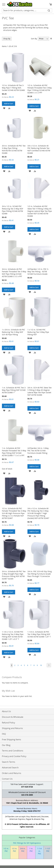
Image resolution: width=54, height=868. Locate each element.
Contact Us (7, 779)
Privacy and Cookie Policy (14, 756)
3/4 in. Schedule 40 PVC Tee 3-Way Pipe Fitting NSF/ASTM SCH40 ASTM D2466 (14, 149)
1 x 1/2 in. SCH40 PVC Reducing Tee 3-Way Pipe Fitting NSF (38, 332)
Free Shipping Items (11, 740)
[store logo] (20, 4)
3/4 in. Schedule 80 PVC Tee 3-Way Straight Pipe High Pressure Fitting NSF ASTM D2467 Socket (14, 575)
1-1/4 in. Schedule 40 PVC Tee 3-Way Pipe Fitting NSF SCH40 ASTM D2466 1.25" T (39, 634)
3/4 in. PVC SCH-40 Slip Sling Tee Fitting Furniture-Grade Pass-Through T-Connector (40, 574)
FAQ (4, 734)
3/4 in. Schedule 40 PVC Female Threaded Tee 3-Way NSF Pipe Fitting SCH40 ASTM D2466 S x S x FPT (14, 273)
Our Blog (6, 745)
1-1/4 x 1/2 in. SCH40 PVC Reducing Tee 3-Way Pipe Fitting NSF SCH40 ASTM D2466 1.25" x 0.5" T (13, 635)
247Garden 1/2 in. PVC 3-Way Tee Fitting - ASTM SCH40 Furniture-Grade (38, 272)
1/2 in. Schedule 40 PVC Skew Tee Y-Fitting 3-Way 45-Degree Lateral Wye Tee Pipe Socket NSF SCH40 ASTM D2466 (40, 211)
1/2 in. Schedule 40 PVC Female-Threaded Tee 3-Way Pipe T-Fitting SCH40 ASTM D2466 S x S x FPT (40, 89)
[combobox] (27, 10)
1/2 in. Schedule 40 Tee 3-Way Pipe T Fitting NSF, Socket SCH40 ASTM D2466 (13, 88)
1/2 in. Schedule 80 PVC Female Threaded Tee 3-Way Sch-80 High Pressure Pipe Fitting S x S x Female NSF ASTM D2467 (14, 513)
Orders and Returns (12, 773)
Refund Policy (8, 723)
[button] (4, 108)
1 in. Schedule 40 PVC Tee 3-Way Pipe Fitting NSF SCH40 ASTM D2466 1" (14, 390)
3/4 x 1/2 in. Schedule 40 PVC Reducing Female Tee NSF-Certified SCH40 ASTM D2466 (39, 149)
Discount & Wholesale (13, 717)
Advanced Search (10, 768)
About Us (6, 711)
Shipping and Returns (12, 728)
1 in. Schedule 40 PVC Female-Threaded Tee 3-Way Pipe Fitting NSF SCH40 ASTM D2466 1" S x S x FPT (14, 452)
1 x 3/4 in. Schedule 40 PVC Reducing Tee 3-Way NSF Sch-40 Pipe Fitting (13, 332)
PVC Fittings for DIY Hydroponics (27, 843)
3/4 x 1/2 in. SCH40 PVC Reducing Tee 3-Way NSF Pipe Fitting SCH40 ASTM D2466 (13, 210)
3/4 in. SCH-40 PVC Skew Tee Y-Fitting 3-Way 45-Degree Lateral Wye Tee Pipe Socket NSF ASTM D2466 (40, 391)
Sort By (34, 39)
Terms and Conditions (13, 751)
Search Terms (9, 762)
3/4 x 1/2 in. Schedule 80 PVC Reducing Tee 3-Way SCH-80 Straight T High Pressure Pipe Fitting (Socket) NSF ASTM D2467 (38, 513)
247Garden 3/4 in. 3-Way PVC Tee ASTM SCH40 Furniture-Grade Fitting (38, 451)
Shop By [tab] (7, 39)
